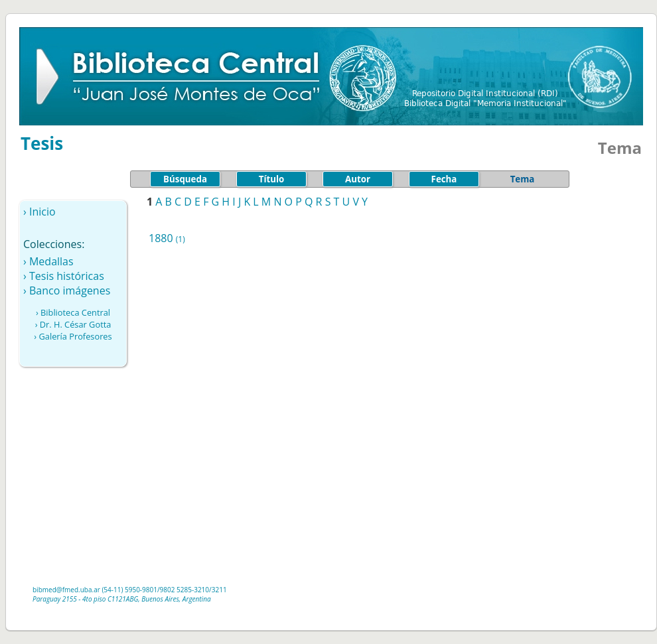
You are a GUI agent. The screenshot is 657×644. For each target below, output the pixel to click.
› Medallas (48, 261)
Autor (358, 179)
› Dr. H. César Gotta (73, 324)
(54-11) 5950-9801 (129, 590)
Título (272, 179)
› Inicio (39, 212)
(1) (181, 239)
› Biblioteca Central (73, 312)
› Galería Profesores (73, 336)
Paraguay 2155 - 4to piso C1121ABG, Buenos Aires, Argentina (122, 599)
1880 (161, 238)
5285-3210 (193, 590)
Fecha (444, 179)
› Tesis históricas (64, 276)
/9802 (166, 590)
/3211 (218, 590)
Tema (523, 179)
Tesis (42, 143)
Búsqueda (185, 179)
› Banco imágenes (67, 290)
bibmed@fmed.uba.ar (66, 590)
